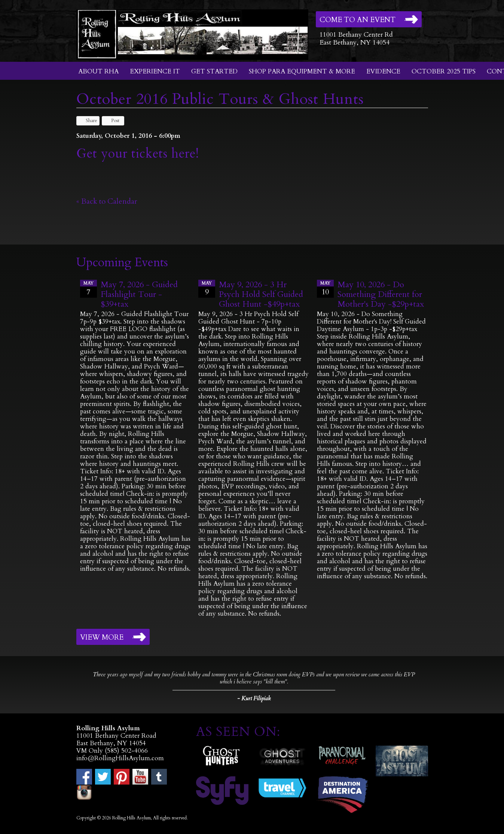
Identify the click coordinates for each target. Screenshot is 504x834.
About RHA (98, 71)
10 (325, 288)
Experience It (155, 71)
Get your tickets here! (138, 154)
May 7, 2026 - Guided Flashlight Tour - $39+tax (139, 294)
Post (112, 121)
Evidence (383, 71)
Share (88, 121)
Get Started (214, 71)
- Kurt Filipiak (254, 698)
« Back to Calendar (107, 201)
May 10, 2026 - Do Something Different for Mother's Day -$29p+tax (381, 294)
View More (102, 637)
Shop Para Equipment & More (302, 71)
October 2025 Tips (444, 71)
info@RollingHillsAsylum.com (120, 758)
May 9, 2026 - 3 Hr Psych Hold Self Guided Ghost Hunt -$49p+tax (261, 294)
